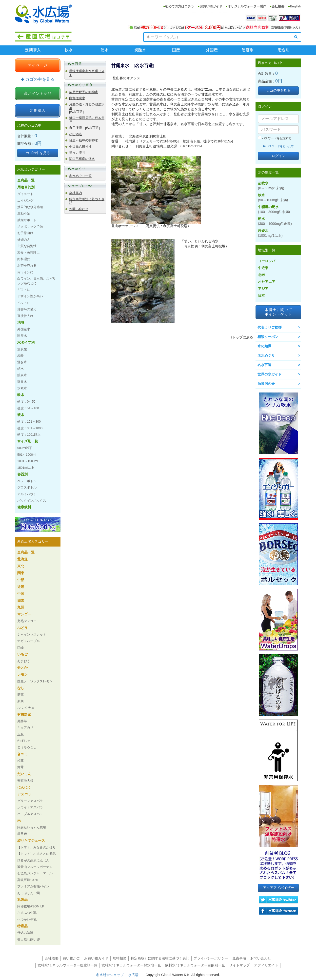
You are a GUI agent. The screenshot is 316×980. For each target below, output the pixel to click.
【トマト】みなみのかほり (37, 847)
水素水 (22, 388)
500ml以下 (25, 448)
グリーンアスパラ (30, 801)
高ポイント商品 (38, 93)
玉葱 (20, 734)
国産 (176, 50)
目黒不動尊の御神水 (84, 140)
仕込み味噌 (25, 933)
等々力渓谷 (77, 153)
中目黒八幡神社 (80, 147)
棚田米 (22, 834)
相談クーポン (268, 337)
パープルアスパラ (30, 814)
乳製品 (22, 900)
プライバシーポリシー (211, 958)
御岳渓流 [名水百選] (84, 128)
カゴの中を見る (38, 79)
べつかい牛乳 (27, 919)
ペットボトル (27, 481)
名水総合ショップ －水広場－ (121, 975)
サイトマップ (239, 965)
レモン (22, 674)
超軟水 (271, 186)
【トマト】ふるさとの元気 (37, 854)
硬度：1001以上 (29, 435)
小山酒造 (76, 134)
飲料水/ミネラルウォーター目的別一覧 (195, 965)
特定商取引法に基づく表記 (87, 201)
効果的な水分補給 (30, 207)
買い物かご (71, 958)
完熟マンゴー (27, 621)
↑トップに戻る (242, 337)
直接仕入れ (25, 316)
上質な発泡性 (27, 246)
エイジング (25, 201)
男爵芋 (22, 721)
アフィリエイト (266, 965)
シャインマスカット (32, 635)
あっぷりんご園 (29, 893)
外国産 (212, 50)
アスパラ (24, 794)
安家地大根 (25, 781)
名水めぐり (266, 355)
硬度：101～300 (29, 421)
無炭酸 (22, 349)
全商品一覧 (26, 180)
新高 (20, 695)
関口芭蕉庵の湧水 (82, 159)
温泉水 (22, 382)
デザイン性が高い (30, 296)
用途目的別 (26, 187)
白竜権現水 (77, 98)
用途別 (283, 50)
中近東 (263, 268)
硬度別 (248, 50)
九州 (21, 607)
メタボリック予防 (30, 226)
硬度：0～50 (26, 402)
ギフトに (24, 290)
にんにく (24, 787)
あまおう (24, 661)
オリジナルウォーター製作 (247, 6)
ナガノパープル (29, 641)
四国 (21, 600)
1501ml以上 (26, 468)
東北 (21, 566)
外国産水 (24, 329)
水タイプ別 (26, 342)
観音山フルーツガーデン (35, 867)
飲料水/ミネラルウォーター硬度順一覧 (67, 965)
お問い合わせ (79, 209)
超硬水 (270, 233)
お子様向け (25, 233)
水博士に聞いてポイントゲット (278, 312)
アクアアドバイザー (278, 888)
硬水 (104, 50)
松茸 (20, 761)
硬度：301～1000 (30, 428)
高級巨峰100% (28, 880)
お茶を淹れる (27, 265)
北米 (261, 275)
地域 (21, 322)
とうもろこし (27, 747)
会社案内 (76, 193)
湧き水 (22, 362)
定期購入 (33, 50)
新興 (20, 701)
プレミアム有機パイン (33, 886)
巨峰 (20, 648)
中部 (21, 580)
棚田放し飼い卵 (29, 939)
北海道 (22, 559)
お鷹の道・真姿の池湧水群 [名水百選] (87, 108)
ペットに (24, 303)
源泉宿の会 (266, 384)
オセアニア (267, 282)
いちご (22, 654)
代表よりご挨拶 (270, 327)
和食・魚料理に (29, 253)
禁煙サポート (27, 220)
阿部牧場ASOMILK (31, 906)
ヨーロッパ (267, 261)
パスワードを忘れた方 (278, 146)
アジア (263, 289)
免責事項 (239, 958)
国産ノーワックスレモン (35, 681)
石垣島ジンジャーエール (35, 873)
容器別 (22, 474)
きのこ (22, 754)
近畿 (21, 587)
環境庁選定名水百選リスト (87, 73)
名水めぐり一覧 (80, 176)
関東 (21, 573)
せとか (22, 667)
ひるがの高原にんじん (33, 860)
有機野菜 (24, 714)
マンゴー (24, 614)
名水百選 (264, 365)
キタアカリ (25, 728)
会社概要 (278, 6)
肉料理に (24, 259)
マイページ (38, 65)
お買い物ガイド (211, 6)
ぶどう (22, 628)
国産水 (22, 336)
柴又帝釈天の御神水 (84, 92)
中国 (21, 594)
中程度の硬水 (274, 209)
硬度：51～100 (28, 408)
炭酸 (20, 356)
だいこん (24, 774)
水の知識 (264, 346)
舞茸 (20, 767)
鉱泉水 (22, 375)
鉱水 (20, 369)
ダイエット (25, 194)
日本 (261, 295)
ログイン (278, 156)
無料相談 (119, 958)
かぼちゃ (24, 741)
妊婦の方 (24, 240)
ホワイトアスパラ (30, 807)
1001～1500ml (28, 461)
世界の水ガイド (270, 374)
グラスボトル (27, 487)
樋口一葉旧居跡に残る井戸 (87, 120)
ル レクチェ (26, 708)
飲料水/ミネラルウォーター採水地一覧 (131, 965)
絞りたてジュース (31, 841)
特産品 (22, 926)
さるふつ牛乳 (27, 913)
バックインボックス (32, 500)
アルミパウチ (27, 494)
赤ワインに (25, 272)
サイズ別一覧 (28, 441)
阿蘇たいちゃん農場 (32, 827)
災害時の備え (27, 309)
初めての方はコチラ (180, 6)
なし (21, 688)
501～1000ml (27, 455)
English (296, 6)
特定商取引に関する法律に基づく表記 (160, 958)
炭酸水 (140, 50)
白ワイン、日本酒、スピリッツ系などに (37, 281)
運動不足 (24, 213)
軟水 (69, 50)
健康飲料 (24, 507)
